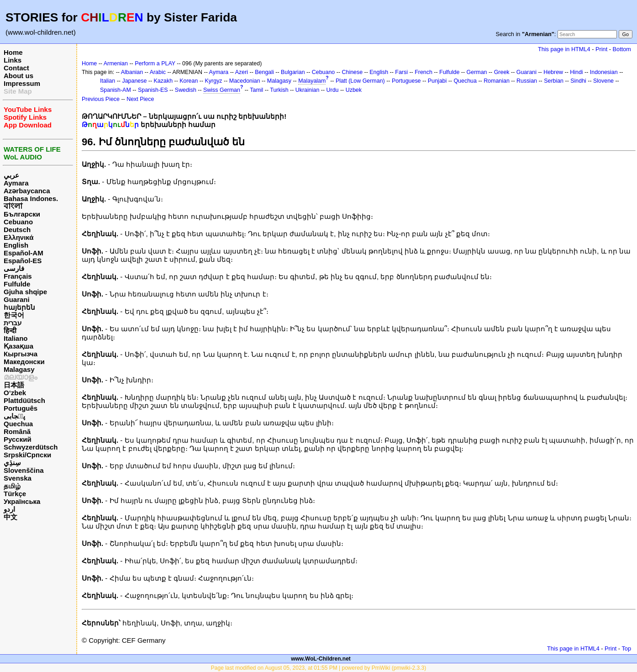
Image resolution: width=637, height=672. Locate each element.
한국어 (14, 315)
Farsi (401, 72)
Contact (16, 68)
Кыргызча (21, 354)
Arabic (158, 72)
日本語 (14, 385)
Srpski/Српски (27, 455)
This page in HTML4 (564, 49)
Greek (502, 72)
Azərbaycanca (27, 191)
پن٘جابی (14, 416)
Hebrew (553, 72)
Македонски (24, 362)
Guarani (17, 299)
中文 (11, 517)
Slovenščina (24, 470)
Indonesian (604, 72)
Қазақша (18, 346)
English (16, 245)
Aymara (16, 183)
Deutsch (17, 230)
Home (13, 52)
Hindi (576, 72)
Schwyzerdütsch (31, 447)
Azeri (242, 72)
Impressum (22, 83)
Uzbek (354, 90)
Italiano (16, 338)
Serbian (554, 81)
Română (17, 431)
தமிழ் (12, 486)
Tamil (256, 90)
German (477, 72)
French (424, 72)
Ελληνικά (18, 237)
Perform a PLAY (155, 63)
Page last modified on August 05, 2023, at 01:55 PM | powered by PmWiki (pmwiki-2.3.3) (318, 668)
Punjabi (437, 81)
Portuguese (406, 81)
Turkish (279, 90)
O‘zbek (15, 393)
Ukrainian (308, 90)
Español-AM (24, 253)
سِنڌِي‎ (12, 463)
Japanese (134, 81)
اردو (9, 509)
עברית (13, 323)
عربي (11, 175)
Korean (189, 81)
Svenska (18, 478)
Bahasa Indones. (31, 198)
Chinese (352, 72)
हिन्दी (10, 331)
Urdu (333, 90)
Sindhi (578, 81)
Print (601, 49)
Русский (18, 439)
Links (13, 60)
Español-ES (23, 261)
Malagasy (19, 369)
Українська (22, 501)
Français (18, 276)
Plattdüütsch (24, 400)
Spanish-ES (153, 90)
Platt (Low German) (360, 81)
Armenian (116, 63)
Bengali (264, 72)
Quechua (18, 424)
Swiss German (222, 90)
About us (18, 76)
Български (22, 214)
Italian (108, 81)
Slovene (603, 81)
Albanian (132, 72)
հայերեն (19, 307)
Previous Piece (101, 99)
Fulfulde (17, 284)
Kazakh (163, 81)
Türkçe (15, 494)
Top (626, 648)
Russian (527, 81)
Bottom (622, 49)
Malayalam (312, 81)
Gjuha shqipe (25, 292)
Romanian (497, 81)
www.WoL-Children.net (321, 659)
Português (21, 408)
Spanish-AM (116, 90)
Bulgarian (293, 72)
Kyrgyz (214, 81)
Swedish (186, 90)
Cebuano (18, 222)
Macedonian (245, 81)
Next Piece (140, 99)
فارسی (14, 268)
